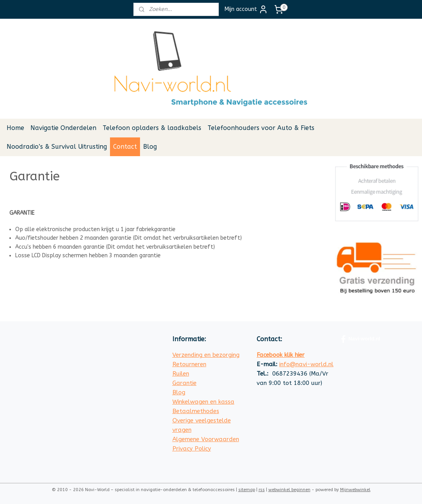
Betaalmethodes (196, 411)
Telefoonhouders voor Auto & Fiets (261, 128)
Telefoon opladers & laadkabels (152, 128)
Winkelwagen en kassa (203, 402)
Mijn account (246, 9)
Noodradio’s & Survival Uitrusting (57, 147)
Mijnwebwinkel (355, 490)
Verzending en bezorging (206, 355)
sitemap (247, 490)
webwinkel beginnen (289, 490)
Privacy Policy (192, 449)
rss (262, 490)
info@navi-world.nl (306, 364)
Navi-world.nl (361, 339)
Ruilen (181, 374)
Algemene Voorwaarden (206, 439)
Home (15, 128)
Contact (125, 147)
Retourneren (189, 364)
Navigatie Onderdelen (63, 128)
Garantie (184, 383)
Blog (150, 147)
